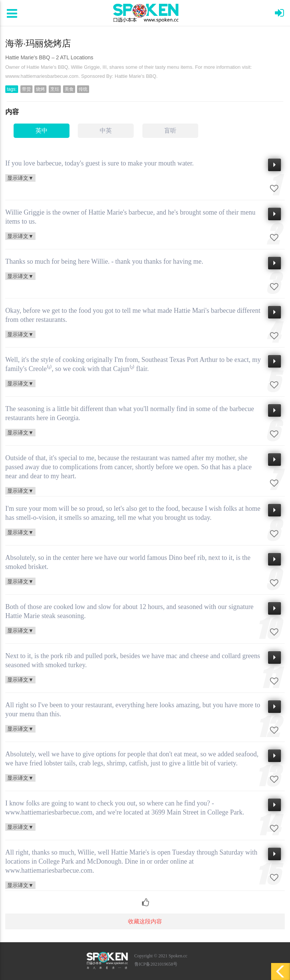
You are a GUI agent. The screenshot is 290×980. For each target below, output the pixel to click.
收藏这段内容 (145, 921)
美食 (69, 89)
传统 (83, 89)
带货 (26, 89)
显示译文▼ (20, 178)
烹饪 (55, 89)
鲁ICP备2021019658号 (156, 964)
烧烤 (40, 89)
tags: (12, 89)
